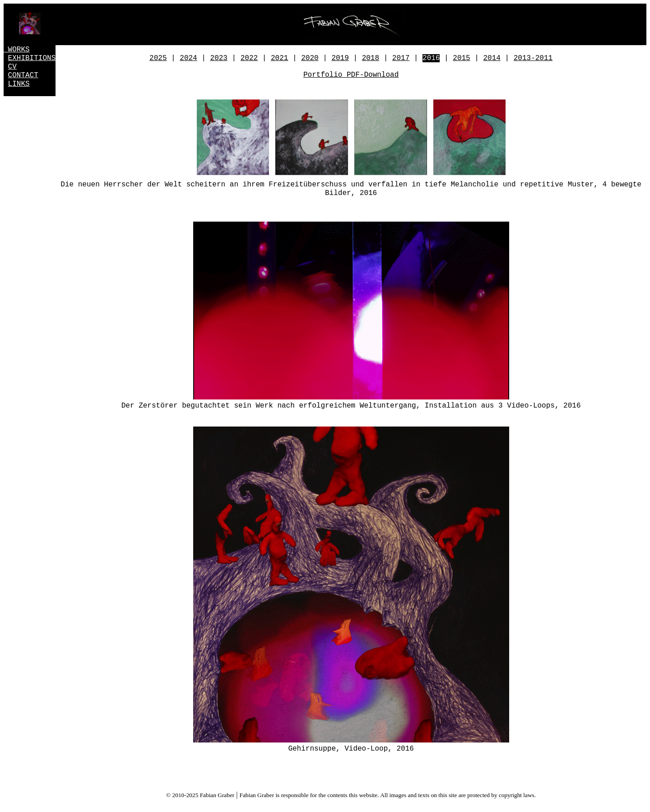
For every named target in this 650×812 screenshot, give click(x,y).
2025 (158, 58)
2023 (219, 58)
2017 (401, 58)
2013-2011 (533, 58)
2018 (371, 58)
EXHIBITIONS (32, 58)
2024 (188, 58)
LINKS (19, 84)
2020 (310, 58)
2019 (340, 58)
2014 (492, 58)
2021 (279, 58)
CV (12, 67)
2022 (249, 58)
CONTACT (23, 75)
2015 (461, 58)
